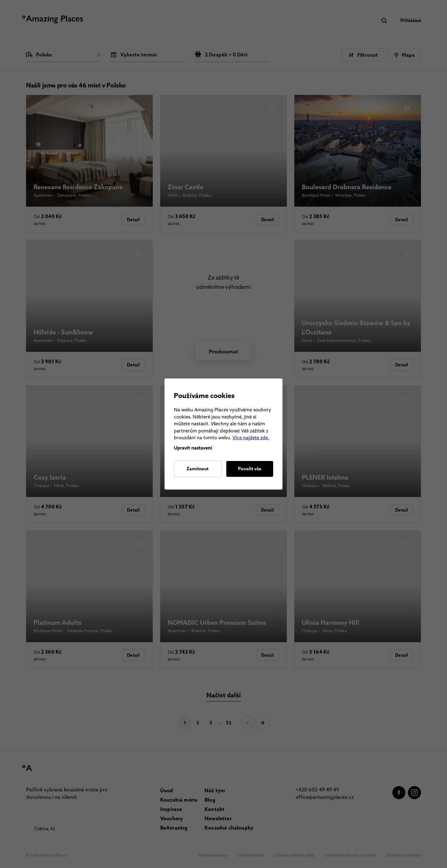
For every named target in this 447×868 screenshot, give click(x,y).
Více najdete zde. (251, 438)
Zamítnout (198, 469)
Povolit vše (250, 469)
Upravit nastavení (193, 448)
